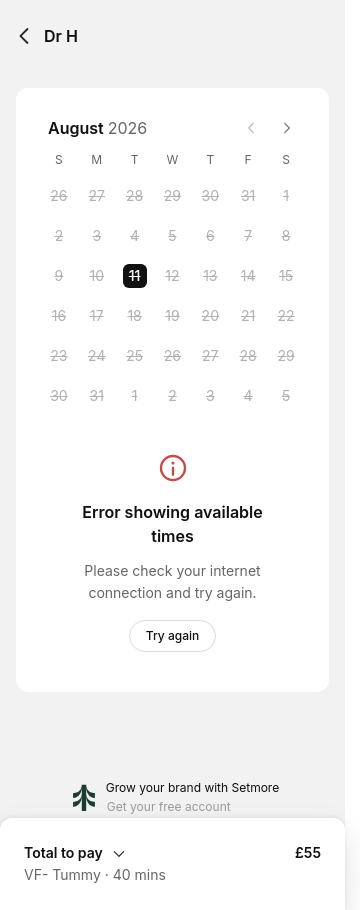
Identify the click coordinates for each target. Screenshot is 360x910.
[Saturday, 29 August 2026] (286, 356)
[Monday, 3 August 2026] (97, 236)
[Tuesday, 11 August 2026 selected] (135, 276)
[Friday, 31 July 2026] (248, 196)
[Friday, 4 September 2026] (248, 396)
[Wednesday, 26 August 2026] (172, 356)
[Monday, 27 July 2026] (97, 196)
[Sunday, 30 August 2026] (59, 396)
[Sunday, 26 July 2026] (59, 196)
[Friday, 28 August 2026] (248, 356)
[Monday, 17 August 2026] (97, 316)
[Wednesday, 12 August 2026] (172, 276)
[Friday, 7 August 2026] (248, 236)
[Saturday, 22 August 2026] (286, 316)
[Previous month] (251, 128)
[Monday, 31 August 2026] (97, 396)
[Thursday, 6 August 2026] (210, 236)
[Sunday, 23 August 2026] (59, 356)
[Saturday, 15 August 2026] (286, 276)
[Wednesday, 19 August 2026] (172, 316)
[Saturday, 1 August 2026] (286, 196)
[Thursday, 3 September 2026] (210, 396)
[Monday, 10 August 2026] (97, 276)
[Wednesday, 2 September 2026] (172, 396)
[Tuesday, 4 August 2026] (135, 236)
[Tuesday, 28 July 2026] (135, 196)
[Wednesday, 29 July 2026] (172, 196)
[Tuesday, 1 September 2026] (135, 396)
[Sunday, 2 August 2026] (59, 236)
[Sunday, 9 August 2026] (59, 276)
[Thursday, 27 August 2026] (210, 356)
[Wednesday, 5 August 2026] (172, 236)
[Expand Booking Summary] (172, 852)
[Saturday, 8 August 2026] (286, 236)
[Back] (24, 36)
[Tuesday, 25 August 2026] (135, 356)
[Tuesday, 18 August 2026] (135, 316)
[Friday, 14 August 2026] (248, 276)
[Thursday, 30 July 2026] (210, 196)
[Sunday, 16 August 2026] (59, 316)
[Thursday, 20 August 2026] (210, 316)
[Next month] (287, 128)
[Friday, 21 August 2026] (248, 316)
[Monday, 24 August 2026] (97, 356)
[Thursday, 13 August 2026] (210, 276)
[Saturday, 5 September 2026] (286, 396)
